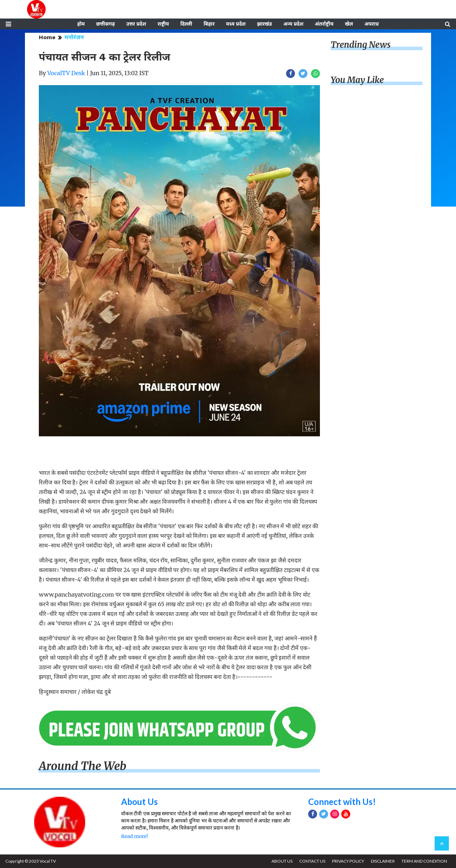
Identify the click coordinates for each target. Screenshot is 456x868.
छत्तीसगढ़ (105, 24)
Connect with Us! (342, 802)
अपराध (372, 24)
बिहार (209, 24)
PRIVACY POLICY (348, 861)
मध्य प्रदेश (236, 24)
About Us (139, 802)
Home (47, 37)
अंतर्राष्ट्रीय (324, 24)
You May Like (357, 80)
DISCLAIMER (383, 861)
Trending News (361, 45)
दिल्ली (186, 24)
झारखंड (264, 24)
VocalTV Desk (66, 73)
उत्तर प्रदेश (136, 24)
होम (81, 24)
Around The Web (83, 766)
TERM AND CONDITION (424, 861)
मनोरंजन (74, 37)
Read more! (134, 836)
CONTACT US (312, 861)
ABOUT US (282, 861)
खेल (349, 24)
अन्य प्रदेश (293, 24)
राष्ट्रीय (163, 24)
